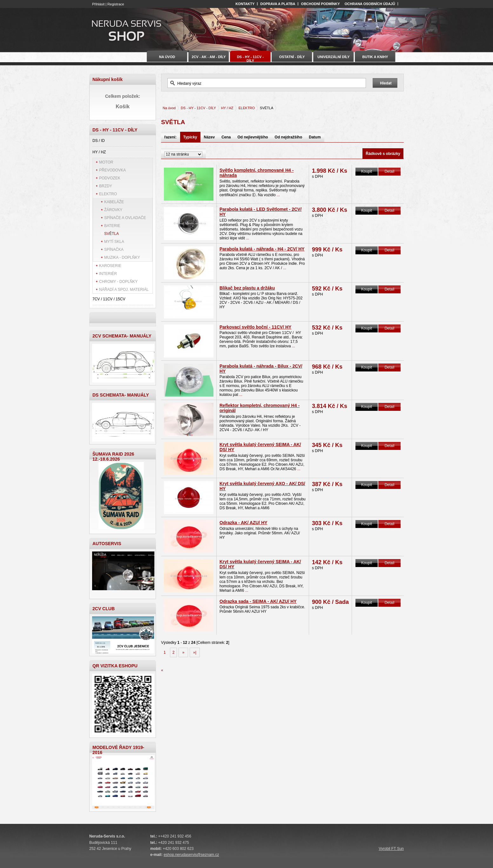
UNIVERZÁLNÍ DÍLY (333, 57)
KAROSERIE (110, 266)
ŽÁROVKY (113, 210)
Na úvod (169, 108)
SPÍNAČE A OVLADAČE (125, 218)
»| (195, 652)
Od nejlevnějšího (253, 137)
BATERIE (112, 226)
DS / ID (99, 141)
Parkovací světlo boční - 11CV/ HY (255, 327)
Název (209, 137)
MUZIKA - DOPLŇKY (122, 257)
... (278, 195)
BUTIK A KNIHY (375, 57)
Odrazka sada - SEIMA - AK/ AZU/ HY (258, 601)
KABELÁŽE (114, 202)
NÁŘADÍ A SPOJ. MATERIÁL (124, 290)
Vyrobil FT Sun (391, 849)
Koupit (367, 171)
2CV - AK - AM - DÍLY (209, 57)
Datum (315, 137)
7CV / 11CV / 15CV (109, 299)
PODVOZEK (110, 178)
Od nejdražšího (289, 137)
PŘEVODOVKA (112, 170)
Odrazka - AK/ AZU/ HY (243, 523)
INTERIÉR (108, 274)
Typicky (190, 137)
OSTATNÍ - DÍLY (292, 57)
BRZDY (106, 186)
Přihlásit (98, 4)
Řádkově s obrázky (383, 154)
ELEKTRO (108, 194)
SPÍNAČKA (114, 250)
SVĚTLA (111, 234)
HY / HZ (99, 152)
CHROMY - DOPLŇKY (118, 282)
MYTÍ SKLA (114, 242)
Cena (226, 137)
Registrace (116, 4)
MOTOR (106, 162)
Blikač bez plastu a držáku (247, 288)
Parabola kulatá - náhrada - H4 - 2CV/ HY (262, 249)
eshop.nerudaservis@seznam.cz (191, 855)
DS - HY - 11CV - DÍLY (198, 108)
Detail (390, 171)
